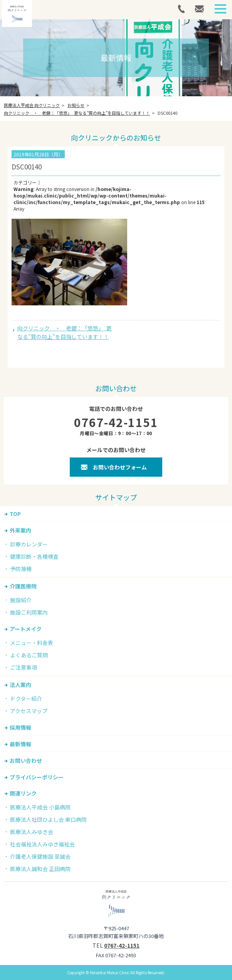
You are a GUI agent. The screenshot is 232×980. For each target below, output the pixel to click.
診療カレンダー (29, 544)
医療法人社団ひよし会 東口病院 (48, 819)
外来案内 (20, 530)
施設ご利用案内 (29, 612)
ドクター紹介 (26, 699)
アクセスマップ (29, 711)
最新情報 (20, 744)
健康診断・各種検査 (34, 556)
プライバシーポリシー (37, 777)
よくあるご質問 (29, 655)
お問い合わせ (26, 761)
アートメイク (26, 629)
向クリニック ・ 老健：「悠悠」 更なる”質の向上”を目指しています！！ (65, 332)
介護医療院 (23, 586)
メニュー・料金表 (32, 643)
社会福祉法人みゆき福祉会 (42, 844)
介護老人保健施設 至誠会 (40, 856)
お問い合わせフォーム (120, 467)
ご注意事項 (24, 667)
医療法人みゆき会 (32, 832)
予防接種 (21, 569)
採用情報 (20, 727)
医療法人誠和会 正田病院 (40, 869)
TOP (15, 514)
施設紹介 (21, 600)
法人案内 (20, 685)
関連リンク (23, 793)
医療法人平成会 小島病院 (40, 807)
